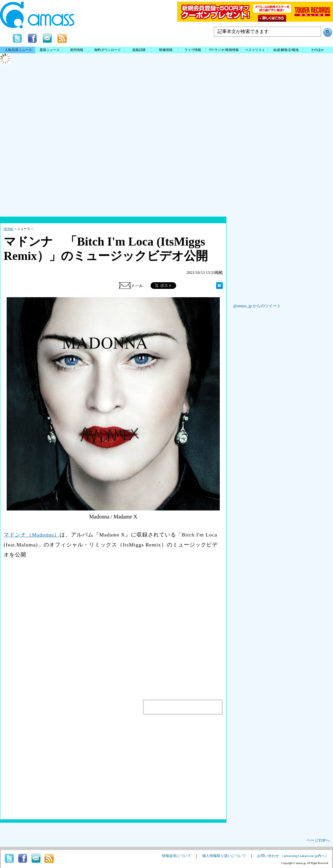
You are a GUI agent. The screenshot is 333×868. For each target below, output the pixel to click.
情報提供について (176, 856)
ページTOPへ (318, 840)
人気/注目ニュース (18, 50)
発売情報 (77, 50)
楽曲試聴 (139, 50)
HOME (8, 229)
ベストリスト (255, 50)
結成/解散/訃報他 (286, 50)
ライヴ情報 (193, 50)
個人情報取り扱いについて (224, 856)
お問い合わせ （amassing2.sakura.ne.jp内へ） (293, 856)
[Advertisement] (166, 163)
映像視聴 (166, 50)
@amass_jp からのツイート (257, 306)
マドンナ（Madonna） (32, 535)
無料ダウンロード (108, 50)
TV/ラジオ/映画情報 (224, 50)
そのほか (317, 50)
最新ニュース (50, 50)
